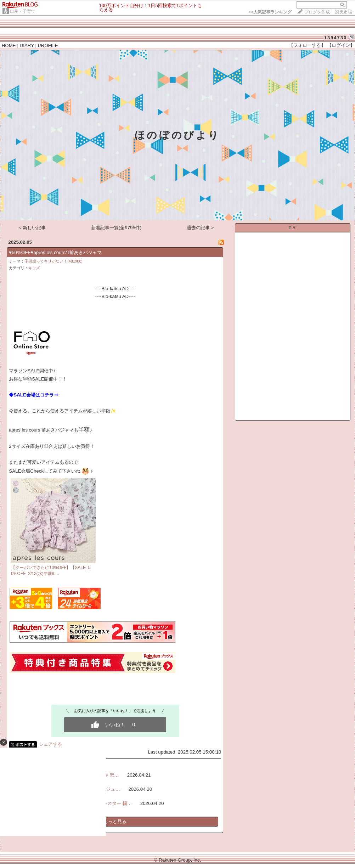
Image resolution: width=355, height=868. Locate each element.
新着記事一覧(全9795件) (116, 228)
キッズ (34, 268)
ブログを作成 (317, 12)
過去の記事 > (200, 228)
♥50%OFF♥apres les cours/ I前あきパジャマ (55, 252)
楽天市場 (344, 12)
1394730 (336, 38)
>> (270, 12)
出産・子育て (23, 11)
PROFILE (48, 46)
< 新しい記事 (32, 228)
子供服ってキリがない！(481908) (53, 261)
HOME (9, 46)
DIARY (27, 46)
